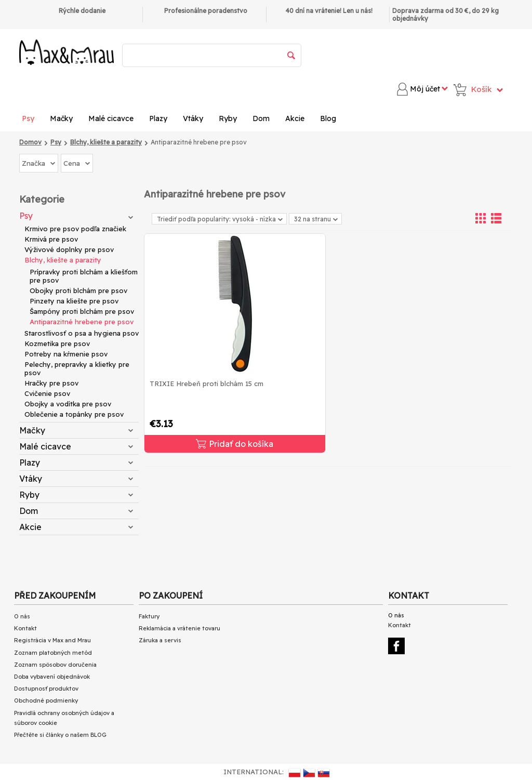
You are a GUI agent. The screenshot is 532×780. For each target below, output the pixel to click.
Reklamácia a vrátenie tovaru (179, 628)
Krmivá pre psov (51, 239)
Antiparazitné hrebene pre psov (82, 322)
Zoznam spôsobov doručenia (55, 665)
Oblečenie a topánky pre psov (74, 414)
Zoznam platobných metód (53, 653)
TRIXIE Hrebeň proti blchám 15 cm (207, 384)
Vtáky (193, 118)
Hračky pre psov (51, 383)
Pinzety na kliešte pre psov (74, 301)
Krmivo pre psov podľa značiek (75, 229)
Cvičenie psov (47, 393)
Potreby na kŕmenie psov (66, 354)
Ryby (228, 118)
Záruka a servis (160, 640)
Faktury (149, 616)
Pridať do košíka (235, 444)
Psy (28, 118)
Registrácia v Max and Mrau (52, 640)
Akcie (295, 118)
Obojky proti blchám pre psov (78, 290)
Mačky (61, 118)
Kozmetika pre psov (57, 343)
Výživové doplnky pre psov (69, 249)
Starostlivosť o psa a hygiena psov (82, 333)
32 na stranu (316, 219)
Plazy (158, 118)
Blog (328, 118)
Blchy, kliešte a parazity (63, 260)
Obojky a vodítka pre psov (68, 404)
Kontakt (25, 628)
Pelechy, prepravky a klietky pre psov (77, 368)
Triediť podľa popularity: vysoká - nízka (220, 219)
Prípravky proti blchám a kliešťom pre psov (84, 276)
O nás (22, 616)
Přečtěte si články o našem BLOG (60, 735)
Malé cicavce (111, 118)
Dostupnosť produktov (46, 689)
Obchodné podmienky (46, 700)
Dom (261, 118)
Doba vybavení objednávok (52, 677)
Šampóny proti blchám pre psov (82, 311)
